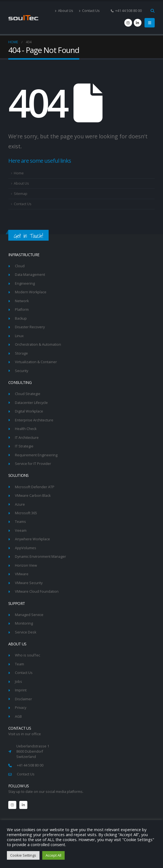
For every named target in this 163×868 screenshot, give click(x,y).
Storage (21, 353)
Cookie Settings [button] (23, 855)
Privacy (21, 708)
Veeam (21, 530)
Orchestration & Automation (38, 344)
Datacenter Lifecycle (31, 403)
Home (19, 173)
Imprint (21, 690)
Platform (22, 310)
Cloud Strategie (28, 394)
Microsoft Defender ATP (35, 487)
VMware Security (29, 583)
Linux (19, 336)
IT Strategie (24, 446)
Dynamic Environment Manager (40, 557)
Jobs (19, 682)
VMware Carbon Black (33, 496)
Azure (20, 504)
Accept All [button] (53, 855)
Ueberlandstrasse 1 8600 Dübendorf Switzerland (33, 751)
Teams (20, 522)
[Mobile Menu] (150, 23)
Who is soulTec (27, 655)
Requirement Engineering (36, 455)
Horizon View (26, 565)
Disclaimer (23, 699)
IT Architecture (27, 438)
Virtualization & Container (36, 362)
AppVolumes (26, 548)
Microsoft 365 (26, 513)
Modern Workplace (31, 292)
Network (22, 301)
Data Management (30, 275)
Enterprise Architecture (34, 420)
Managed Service (29, 615)
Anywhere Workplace (32, 539)
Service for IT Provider (33, 464)
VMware (22, 574)
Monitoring (24, 623)
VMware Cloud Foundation (37, 591)
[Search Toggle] (152, 11)
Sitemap (21, 194)
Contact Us (89, 11)
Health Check (26, 429)
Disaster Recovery (30, 327)
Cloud (20, 266)
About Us (64, 11)
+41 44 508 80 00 (30, 765)
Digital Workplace (29, 411)
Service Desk (26, 632)
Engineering (25, 283)
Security (22, 371)
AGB (18, 716)
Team (19, 664)
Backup (21, 318)
